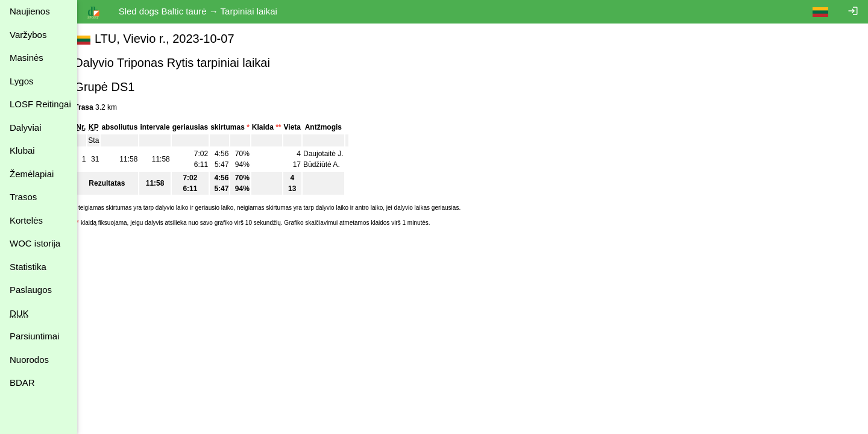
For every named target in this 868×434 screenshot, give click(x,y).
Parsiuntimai (35, 336)
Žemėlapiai (32, 174)
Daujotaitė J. (336, 154)
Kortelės (26, 220)
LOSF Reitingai (40, 104)
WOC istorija (35, 243)
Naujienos (30, 11)
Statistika (28, 267)
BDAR (22, 382)
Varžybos (28, 35)
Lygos (21, 81)
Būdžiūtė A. (334, 165)
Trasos (23, 197)
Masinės (27, 58)
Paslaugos (31, 290)
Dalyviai (26, 127)
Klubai (22, 150)
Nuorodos (29, 360)
